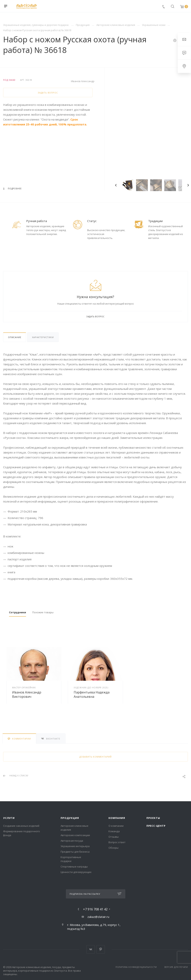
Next (188, 185)
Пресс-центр (156, 826)
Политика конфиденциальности (136, 967)
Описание (15, 337)
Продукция (70, 818)
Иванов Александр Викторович (27, 694)
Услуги (9, 818)
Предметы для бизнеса (75, 852)
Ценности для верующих (76, 872)
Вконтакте (91, 949)
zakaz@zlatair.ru (98, 917)
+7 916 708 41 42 (95, 909)
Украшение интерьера (75, 846)
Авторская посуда (72, 841)
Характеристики (43, 337)
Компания (117, 818)
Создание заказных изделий (21, 826)
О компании (116, 826)
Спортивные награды (74, 867)
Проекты (153, 818)
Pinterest (101, 949)
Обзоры (113, 848)
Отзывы (114, 837)
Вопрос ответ (117, 842)
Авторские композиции (75, 835)
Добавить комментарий (95, 757)
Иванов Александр (83, 81)
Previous (116, 185)
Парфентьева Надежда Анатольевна (92, 694)
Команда (114, 831)
